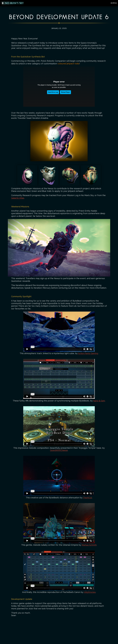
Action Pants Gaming (88, 353)
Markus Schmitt (89, 545)
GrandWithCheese (59, 450)
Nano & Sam (99, 401)
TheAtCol (87, 498)
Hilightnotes (90, 592)
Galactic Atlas (18, 198)
